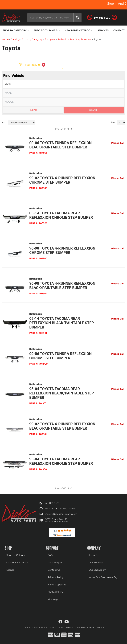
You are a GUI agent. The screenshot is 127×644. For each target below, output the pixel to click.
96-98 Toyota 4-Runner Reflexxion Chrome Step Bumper (62, 251)
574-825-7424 (52, 503)
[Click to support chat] (99, 17)
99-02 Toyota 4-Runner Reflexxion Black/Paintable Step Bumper (62, 426)
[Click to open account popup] (115, 17)
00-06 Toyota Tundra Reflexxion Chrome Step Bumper (60, 356)
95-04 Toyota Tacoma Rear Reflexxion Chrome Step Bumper (61, 461)
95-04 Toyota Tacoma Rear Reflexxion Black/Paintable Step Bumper (62, 393)
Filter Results (32, 65)
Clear (33, 110)
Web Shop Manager (96, 628)
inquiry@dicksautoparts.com (61, 514)
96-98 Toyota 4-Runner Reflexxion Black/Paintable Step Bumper (62, 286)
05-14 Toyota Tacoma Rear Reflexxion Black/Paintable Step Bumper (62, 323)
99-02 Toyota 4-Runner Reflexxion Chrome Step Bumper (62, 180)
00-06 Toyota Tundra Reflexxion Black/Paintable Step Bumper (60, 145)
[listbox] (63, 84)
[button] (54, 18)
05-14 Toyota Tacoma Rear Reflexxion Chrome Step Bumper (61, 215)
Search (94, 110)
